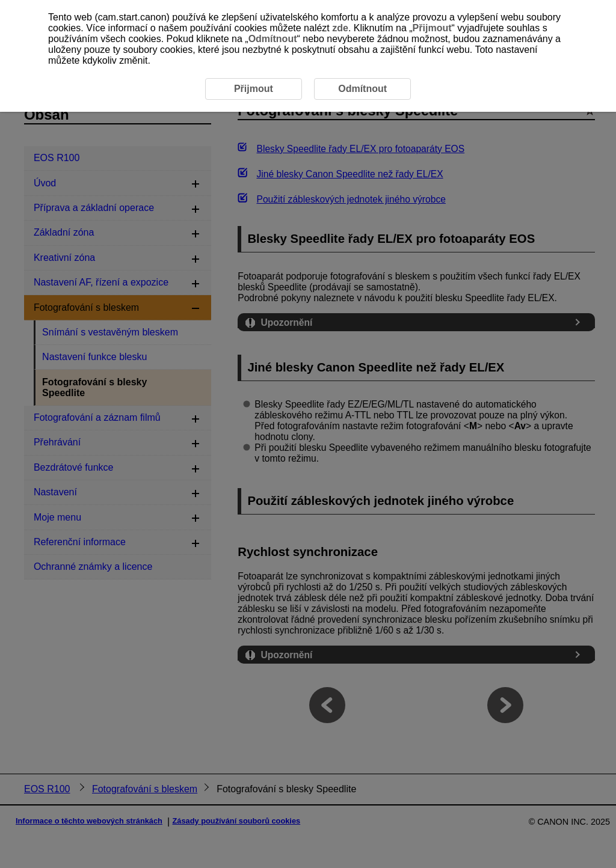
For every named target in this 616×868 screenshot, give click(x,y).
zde (340, 28)
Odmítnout (273, 39)
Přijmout (432, 28)
